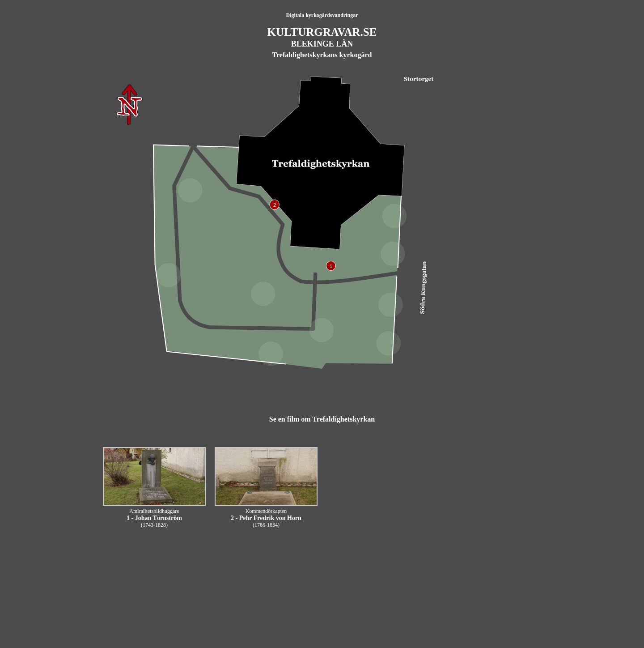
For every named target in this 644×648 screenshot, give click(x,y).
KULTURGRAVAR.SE (322, 32)
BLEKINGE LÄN (322, 44)
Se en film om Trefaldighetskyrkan (322, 419)
